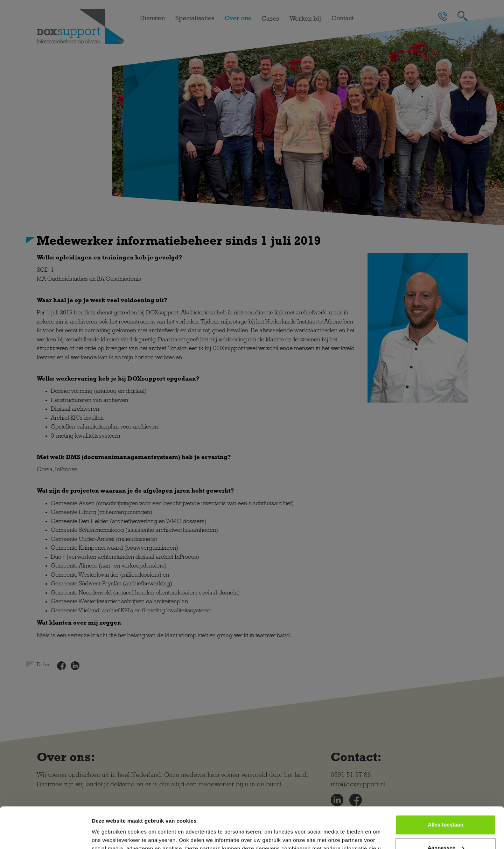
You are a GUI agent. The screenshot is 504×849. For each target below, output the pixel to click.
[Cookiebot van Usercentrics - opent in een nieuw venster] (45, 835)
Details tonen (108, 835)
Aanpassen (446, 806)
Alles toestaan (446, 784)
